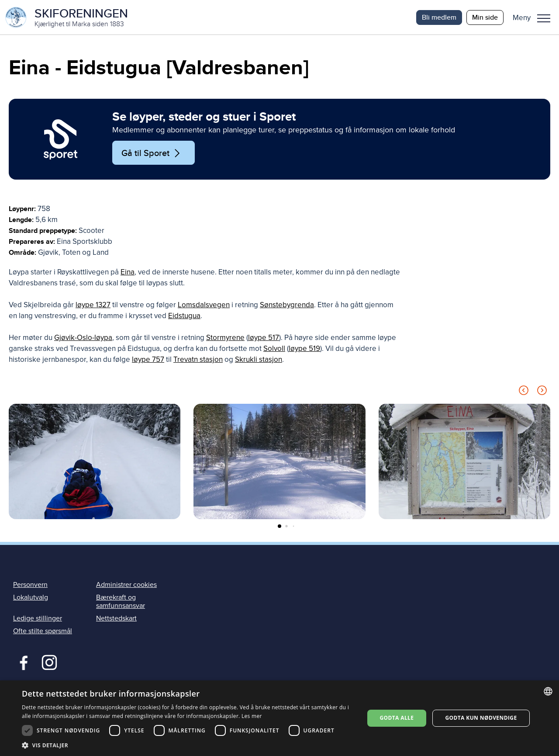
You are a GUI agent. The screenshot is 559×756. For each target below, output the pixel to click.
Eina (128, 272)
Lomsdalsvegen (204, 305)
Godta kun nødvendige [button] (481, 718)
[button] (535, 17)
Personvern (30, 585)
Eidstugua (184, 316)
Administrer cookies (126, 585)
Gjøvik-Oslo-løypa (83, 338)
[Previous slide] (524, 392)
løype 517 (264, 338)
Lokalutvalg (31, 597)
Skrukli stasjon (259, 360)
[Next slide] (542, 392)
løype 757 (148, 360)
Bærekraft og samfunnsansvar (121, 602)
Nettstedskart (116, 619)
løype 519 (304, 349)
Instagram (49, 662)
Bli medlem (439, 17)
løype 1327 (93, 305)
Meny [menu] (544, 18)
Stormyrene (225, 338)
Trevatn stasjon (198, 360)
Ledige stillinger (38, 619)
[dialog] (279, 718)
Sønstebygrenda (287, 305)
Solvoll (274, 349)
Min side (485, 17)
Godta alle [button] (397, 718)
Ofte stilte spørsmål (43, 631)
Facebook (22, 662)
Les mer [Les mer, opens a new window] (252, 716)
